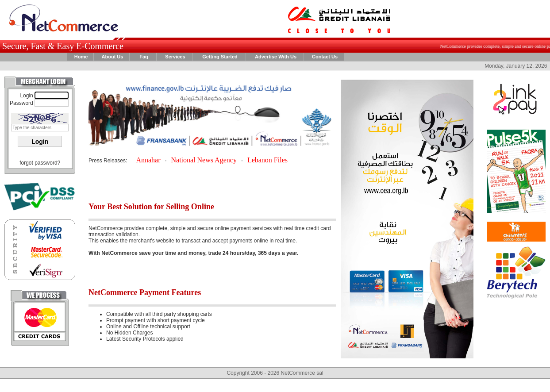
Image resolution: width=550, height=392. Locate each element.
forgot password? (40, 163)
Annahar (148, 160)
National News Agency (204, 160)
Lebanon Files (267, 160)
